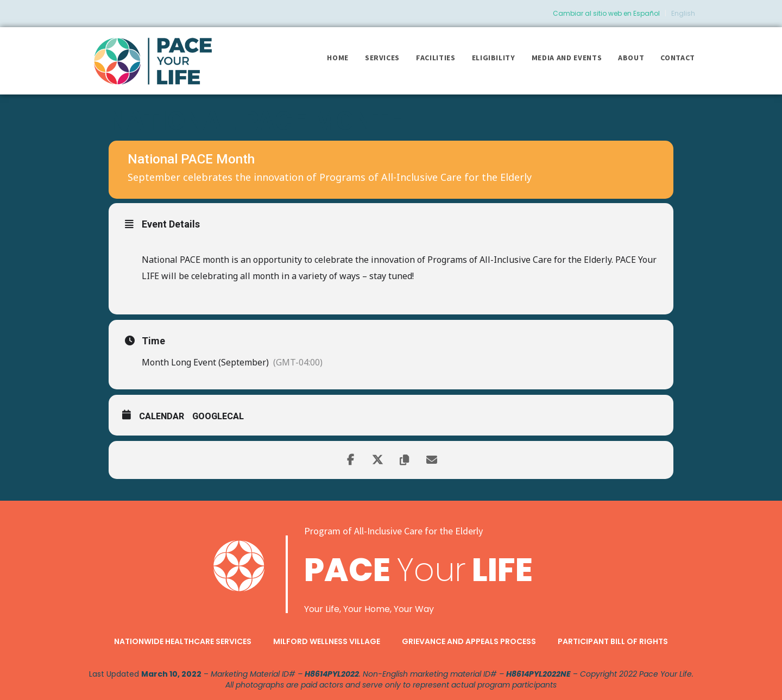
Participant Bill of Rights (613, 641)
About (631, 58)
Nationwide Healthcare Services (183, 641)
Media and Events (567, 58)
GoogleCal (218, 416)
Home (338, 58)
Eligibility (494, 58)
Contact (678, 58)
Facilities (436, 58)
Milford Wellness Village (327, 641)
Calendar (162, 416)
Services (382, 58)
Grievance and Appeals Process (469, 641)
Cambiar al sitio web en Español (606, 13)
